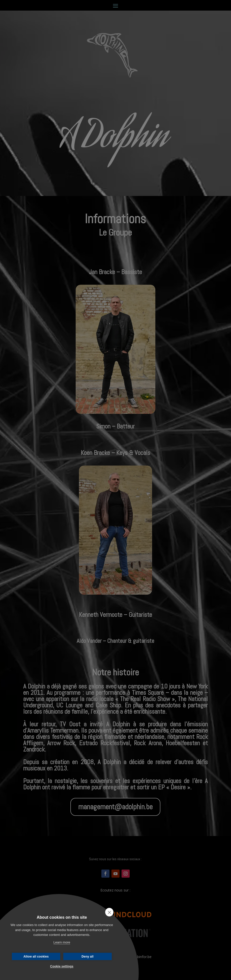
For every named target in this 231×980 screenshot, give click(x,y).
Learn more (62, 942)
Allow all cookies (36, 957)
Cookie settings (62, 966)
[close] (109, 912)
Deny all (88, 957)
